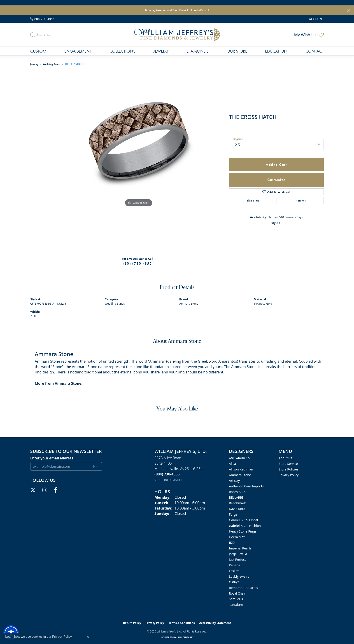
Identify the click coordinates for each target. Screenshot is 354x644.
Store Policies (288, 469)
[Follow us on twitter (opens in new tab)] (33, 490)
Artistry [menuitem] (234, 481)
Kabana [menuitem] (235, 565)
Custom (38, 51)
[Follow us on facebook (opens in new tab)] (56, 490)
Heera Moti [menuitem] (237, 537)
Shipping (253, 201)
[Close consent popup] (88, 637)
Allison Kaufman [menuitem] (241, 469)
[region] (139, 163)
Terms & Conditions (182, 623)
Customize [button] (276, 180)
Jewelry (161, 51)
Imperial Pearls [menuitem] (240, 548)
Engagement (78, 51)
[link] (42, 19)
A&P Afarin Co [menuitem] (239, 458)
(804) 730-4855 (137, 263)
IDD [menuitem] (232, 543)
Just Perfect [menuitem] (237, 559)
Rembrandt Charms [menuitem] (243, 588)
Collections (122, 51)
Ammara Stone (189, 304)
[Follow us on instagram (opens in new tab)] (45, 490)
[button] (316, 19)
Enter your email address (52, 458)
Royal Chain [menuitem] (238, 593)
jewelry (34, 64)
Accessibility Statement (215, 623)
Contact (315, 51)
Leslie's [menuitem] (234, 571)
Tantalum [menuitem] (236, 605)
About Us (285, 458)
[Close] (348, 10)
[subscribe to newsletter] (96, 466)
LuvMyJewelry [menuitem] (239, 576)
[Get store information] (169, 480)
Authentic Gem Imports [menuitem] (246, 486)
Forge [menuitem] (233, 514)
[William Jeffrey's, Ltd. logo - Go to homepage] (177, 35)
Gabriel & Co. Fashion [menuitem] (245, 526)
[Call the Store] (167, 474)
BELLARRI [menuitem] (236, 497)
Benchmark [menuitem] (237, 503)
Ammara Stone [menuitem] (240, 475)
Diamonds (198, 51)
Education (276, 51)
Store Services (289, 464)
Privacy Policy (289, 475)
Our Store (237, 51)
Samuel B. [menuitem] (236, 599)
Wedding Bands (52, 64)
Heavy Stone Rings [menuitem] (243, 531)
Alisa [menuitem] (232, 464)
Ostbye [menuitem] (234, 582)
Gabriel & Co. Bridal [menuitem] (243, 520)
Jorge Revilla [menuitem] (238, 554)
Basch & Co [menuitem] (237, 492)
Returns (301, 201)
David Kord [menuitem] (237, 509)
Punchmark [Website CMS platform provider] (185, 637)
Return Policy (132, 623)
